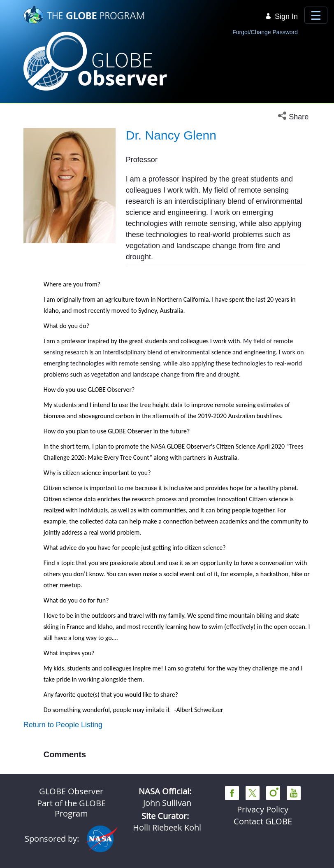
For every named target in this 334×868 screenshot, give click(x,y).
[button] (294, 117)
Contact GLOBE (263, 821)
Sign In (281, 16)
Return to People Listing (63, 725)
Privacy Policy (263, 809)
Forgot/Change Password (265, 32)
